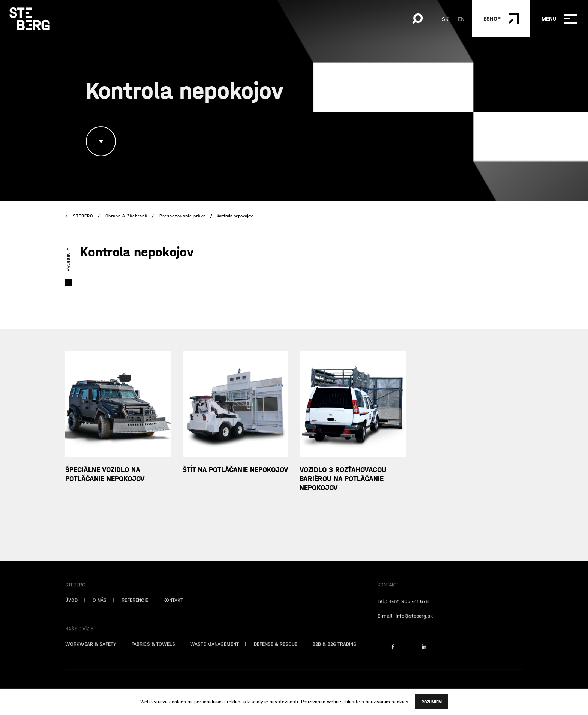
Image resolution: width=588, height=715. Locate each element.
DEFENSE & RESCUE (276, 651)
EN (461, 19)
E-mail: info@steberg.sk (405, 623)
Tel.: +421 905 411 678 (403, 609)
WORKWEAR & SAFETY (91, 651)
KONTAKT (173, 607)
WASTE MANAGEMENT (214, 651)
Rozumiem (432, 702)
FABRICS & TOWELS (153, 651)
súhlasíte (350, 702)
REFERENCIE (135, 607)
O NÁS (100, 607)
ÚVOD (71, 607)
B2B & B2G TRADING (334, 651)
